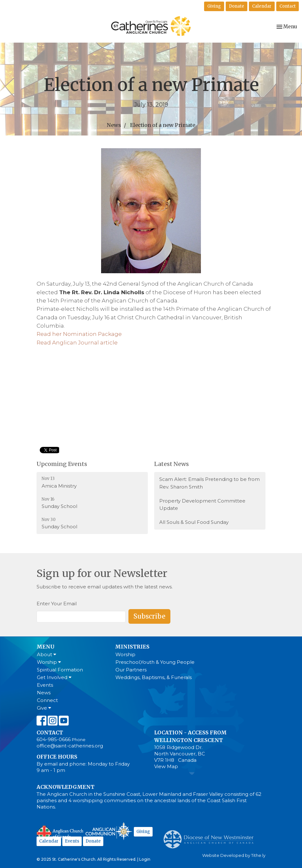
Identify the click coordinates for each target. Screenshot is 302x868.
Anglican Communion (109, 831)
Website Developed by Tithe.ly (234, 855)
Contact (288, 6)
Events (45, 685)
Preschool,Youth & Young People (155, 662)
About (47, 654)
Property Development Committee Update (202, 504)
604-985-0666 (54, 739)
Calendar (262, 6)
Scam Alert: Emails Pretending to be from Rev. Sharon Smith (209, 483)
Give (44, 708)
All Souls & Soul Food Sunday (194, 522)
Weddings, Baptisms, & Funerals (154, 677)
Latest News (172, 464)
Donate (237, 6)
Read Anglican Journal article (77, 343)
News (114, 125)
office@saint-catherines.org (70, 746)
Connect (47, 700)
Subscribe (149, 616)
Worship (49, 662)
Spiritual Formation (60, 670)
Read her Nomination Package (79, 334)
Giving (214, 6)
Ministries (132, 647)
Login (145, 859)
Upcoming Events (62, 464)
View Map (166, 766)
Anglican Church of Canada (60, 832)
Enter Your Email (57, 604)
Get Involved (54, 677)
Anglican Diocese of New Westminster (211, 836)
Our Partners (131, 670)
